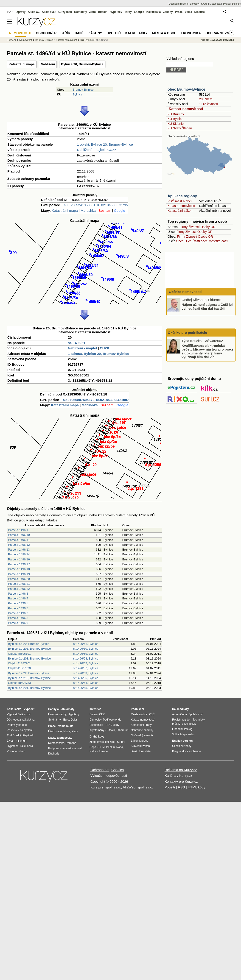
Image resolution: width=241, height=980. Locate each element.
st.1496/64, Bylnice (86, 683)
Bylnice (78, 94)
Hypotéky (116, 12)
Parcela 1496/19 (19, 574)
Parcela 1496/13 (19, 550)
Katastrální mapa (22, 64)
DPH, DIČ (113, 33)
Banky (52, 709)
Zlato (93, 12)
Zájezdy (194, 4)
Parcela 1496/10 (19, 535)
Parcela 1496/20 (19, 579)
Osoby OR (208, 227)
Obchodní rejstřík (178, 4)
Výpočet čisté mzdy (19, 714)
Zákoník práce (140, 741)
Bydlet (226, 4)
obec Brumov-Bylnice (186, 89)
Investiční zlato (106, 742)
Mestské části (218, 241)
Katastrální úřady (141, 725)
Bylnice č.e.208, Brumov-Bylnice (29, 658)
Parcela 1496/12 (19, 545)
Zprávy (21, 12)
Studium (236, 4)
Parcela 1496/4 (18, 598)
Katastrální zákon (180, 211)
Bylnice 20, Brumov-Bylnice (82, 64)
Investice (95, 709)
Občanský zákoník (142, 735)
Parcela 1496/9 (18, 623)
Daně (79, 33)
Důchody (54, 754)
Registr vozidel (181, 720)
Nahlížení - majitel (91, 150)
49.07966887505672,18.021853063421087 (96, 400)
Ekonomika (191, 33)
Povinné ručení (16, 751)
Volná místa (66, 726)
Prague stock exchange (186, 751)
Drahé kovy (97, 737)
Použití (170, 787)
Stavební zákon (140, 746)
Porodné (71, 743)
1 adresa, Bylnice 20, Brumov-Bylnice (99, 354)
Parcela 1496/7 (18, 613)
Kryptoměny (97, 730)
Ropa (93, 747)
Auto (175, 714)
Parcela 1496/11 (19, 540)
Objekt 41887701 (19, 663)
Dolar (74, 720)
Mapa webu (187, 734)
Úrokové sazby (57, 714)
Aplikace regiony (182, 196)
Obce (180, 241)
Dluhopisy (95, 720)
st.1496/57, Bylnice (86, 668)
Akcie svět (49, 12)
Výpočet (29, 709)
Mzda (67, 731)
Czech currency (182, 746)
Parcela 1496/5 (18, 603)
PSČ (152, 714)
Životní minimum (17, 741)
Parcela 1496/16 (19, 559)
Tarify (128, 12)
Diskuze (200, 12)
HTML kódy (196, 787)
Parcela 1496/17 (19, 564)
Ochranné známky (222, 33)
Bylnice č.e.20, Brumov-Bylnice (29, 644)
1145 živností (209, 104)
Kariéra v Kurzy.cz (178, 775)
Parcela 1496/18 (19, 569)
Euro (66, 720)
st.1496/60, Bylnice (86, 649)
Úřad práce (55, 731)
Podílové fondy (112, 720)
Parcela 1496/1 (18, 530)
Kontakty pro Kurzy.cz (181, 781)
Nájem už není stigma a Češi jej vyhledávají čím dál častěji (207, 306)
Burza (93, 714)
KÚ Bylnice (175, 119)
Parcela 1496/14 (19, 554)
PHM (102, 747)
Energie (139, 12)
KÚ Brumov (176, 114)
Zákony (168, 12)
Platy (75, 731)
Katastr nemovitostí (186, 109)
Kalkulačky (136, 33)
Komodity (80, 12)
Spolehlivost (196, 714)
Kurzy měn (65, 12)
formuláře (145, 751)
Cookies (118, 770)
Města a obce (164, 33)
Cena (184, 714)
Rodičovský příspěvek (20, 735)
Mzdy (116, 725)
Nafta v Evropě (99, 751)
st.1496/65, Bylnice (86, 688)
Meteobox (215, 4)
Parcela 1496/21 (19, 584)
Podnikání (137, 709)
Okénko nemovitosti (185, 292)
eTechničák (189, 724)
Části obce (200, 241)
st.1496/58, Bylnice (86, 658)
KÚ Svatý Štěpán (180, 128)
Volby (175, 734)
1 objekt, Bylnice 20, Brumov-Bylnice (105, 144)
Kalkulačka (154, 12)
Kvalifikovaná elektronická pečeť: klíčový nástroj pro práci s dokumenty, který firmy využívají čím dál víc (207, 351)
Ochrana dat (100, 770)
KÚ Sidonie (176, 124)
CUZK (112, 150)
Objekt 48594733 (19, 683)
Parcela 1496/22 (19, 589)
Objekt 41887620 (19, 668)
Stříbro (121, 742)
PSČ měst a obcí (180, 201)
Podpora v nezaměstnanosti (65, 748)
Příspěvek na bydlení (20, 730)
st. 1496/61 (77, 343)
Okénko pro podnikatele (187, 333)
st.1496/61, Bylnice (86, 644)
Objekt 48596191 (19, 654)
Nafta (120, 747)
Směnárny (55, 720)
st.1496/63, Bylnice (86, 673)
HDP (108, 725)
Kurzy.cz (12, 40)
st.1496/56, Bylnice (86, 678)
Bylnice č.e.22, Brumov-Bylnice (29, 673)
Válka (188, 12)
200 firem (206, 99)
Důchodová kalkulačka (21, 720)
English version (182, 741)
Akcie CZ (34, 12)
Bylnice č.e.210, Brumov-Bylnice (29, 678)
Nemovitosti (26, 40)
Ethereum (122, 730)
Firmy (184, 227)
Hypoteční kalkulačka (20, 746)
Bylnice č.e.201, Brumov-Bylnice (29, 688)
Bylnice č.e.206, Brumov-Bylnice (29, 649)
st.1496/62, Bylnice (86, 663)
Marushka (88, 210)
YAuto (204, 4)
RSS (181, 787)
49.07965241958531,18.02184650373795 (96, 205)
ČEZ (102, 714)
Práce (179, 12)
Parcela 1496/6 (18, 608)
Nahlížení (48, 64)
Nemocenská (56, 743)
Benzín (111, 747)
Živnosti (194, 227)
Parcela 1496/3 (18, 594)
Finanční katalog (182, 729)
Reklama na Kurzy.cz (181, 770)
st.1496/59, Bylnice (86, 654)
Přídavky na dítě (17, 725)
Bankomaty (67, 709)
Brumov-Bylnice (83, 90)
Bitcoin (103, 12)
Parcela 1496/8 (18, 618)
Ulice (188, 241)
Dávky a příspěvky (60, 738)
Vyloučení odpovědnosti (109, 775)
